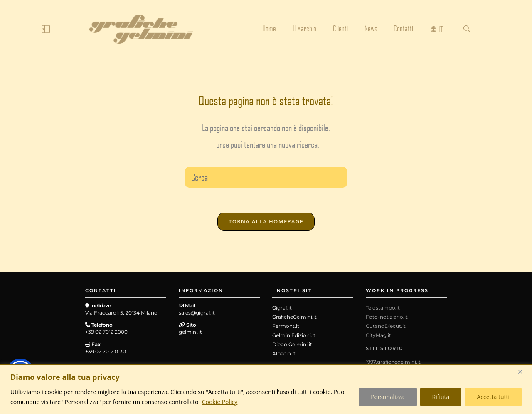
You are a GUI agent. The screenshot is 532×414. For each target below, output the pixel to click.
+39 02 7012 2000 (106, 332)
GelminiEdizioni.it (294, 335)
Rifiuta (441, 397)
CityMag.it (378, 335)
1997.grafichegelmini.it (393, 362)
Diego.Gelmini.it (292, 344)
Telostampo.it (383, 308)
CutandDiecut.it (386, 326)
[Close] (523, 372)
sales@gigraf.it (197, 313)
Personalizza (388, 397)
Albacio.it (284, 353)
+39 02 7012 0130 (106, 351)
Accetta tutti (493, 397)
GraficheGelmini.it (294, 317)
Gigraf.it (282, 308)
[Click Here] (46, 31)
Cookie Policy (220, 402)
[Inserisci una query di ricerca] (266, 177)
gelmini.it (190, 332)
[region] (266, 389)
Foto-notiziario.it (387, 317)
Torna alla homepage (266, 221)
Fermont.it (286, 326)
